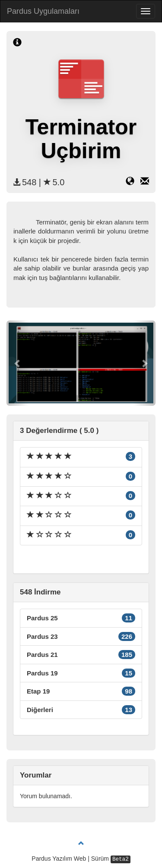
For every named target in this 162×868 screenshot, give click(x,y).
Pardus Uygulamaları (43, 11)
